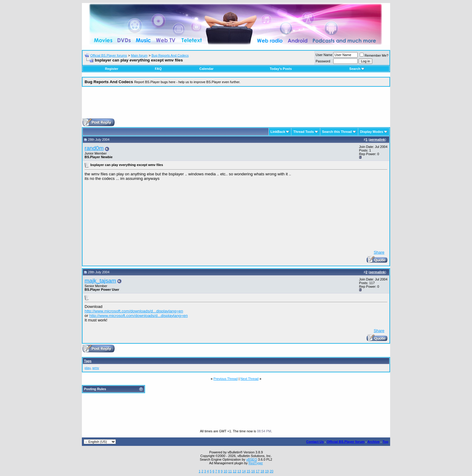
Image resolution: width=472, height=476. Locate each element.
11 (230, 471)
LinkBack (278, 132)
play (87, 368)
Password (323, 61)
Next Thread (250, 379)
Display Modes (372, 132)
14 (244, 471)
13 (239, 471)
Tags (88, 361)
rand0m (94, 148)
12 (234, 471)
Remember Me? (374, 55)
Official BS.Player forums (109, 55)
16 (253, 471)
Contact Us (315, 442)
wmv (96, 368)
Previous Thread (226, 379)
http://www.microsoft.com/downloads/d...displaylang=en (134, 311)
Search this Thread (337, 132)
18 (262, 471)
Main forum (139, 55)
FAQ (158, 69)
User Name (324, 55)
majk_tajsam (100, 281)
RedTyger (256, 463)
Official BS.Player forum (346, 442)
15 (248, 471)
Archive (374, 442)
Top (385, 442)
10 (225, 471)
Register (112, 69)
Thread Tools (303, 132)
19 (267, 471)
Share (379, 252)
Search (357, 69)
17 (258, 471)
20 (272, 471)
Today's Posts (281, 69)
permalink (377, 139)
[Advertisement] (236, 105)
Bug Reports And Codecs (170, 55)
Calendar (206, 69)
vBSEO (252, 459)
